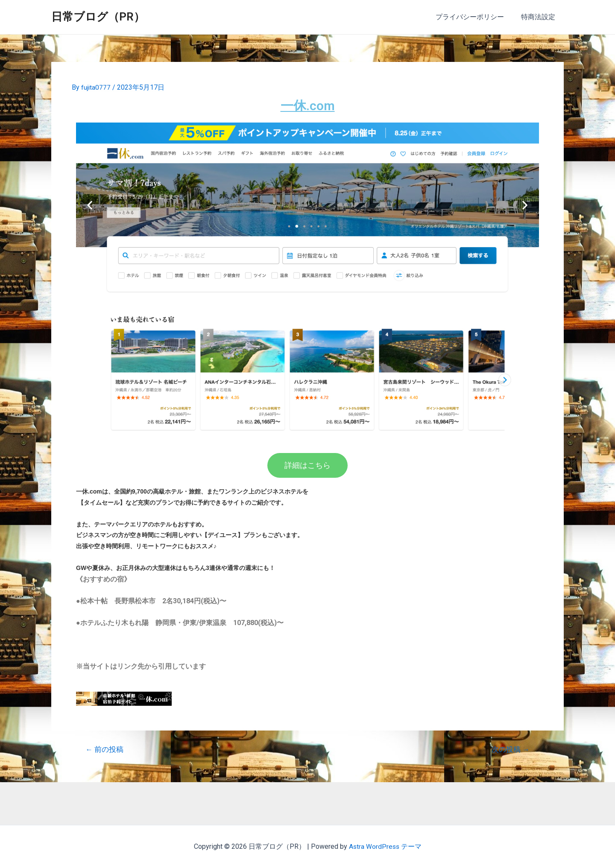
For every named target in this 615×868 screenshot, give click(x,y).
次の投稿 (510, 749)
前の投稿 (105, 749)
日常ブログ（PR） (98, 17)
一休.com (307, 105)
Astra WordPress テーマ (385, 846)
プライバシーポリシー (475, 17)
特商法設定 (540, 17)
